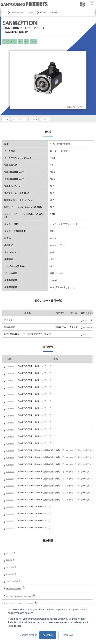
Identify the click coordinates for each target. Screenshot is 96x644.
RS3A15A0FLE (13, 501)
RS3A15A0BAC (14, 424)
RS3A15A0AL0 (13, 389)
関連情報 (59, 119)
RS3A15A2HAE (14, 515)
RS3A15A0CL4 (13, 466)
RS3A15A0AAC (14, 382)
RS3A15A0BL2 (13, 438)
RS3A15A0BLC (13, 445)
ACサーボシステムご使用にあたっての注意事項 (29, 598)
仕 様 (6, 119)
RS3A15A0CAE (14, 459)
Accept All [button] (48, 635)
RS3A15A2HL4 (13, 522)
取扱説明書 (11, 561)
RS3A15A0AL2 (13, 396)
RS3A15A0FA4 (13, 480)
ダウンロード (89, 335)
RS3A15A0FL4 (13, 494)
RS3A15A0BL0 (13, 431)
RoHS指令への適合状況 (17, 583)
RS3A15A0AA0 (13, 368)
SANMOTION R (48, 12)
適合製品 (44, 119)
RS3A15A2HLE (13, 529)
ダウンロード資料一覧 (24, 119)
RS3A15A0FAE (13, 487)
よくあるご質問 (14, 576)
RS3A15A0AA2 (13, 375)
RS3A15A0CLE (13, 473)
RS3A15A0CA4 (13, 452)
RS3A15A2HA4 (13, 508)
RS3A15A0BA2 (13, 417)
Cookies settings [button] (28, 635)
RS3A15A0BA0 (13, 410)
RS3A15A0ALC (13, 403)
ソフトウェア (12, 554)
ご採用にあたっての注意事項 (20, 591)
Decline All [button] (67, 635)
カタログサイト (14, 569)
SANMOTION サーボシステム (25, 12)
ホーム (6, 12)
